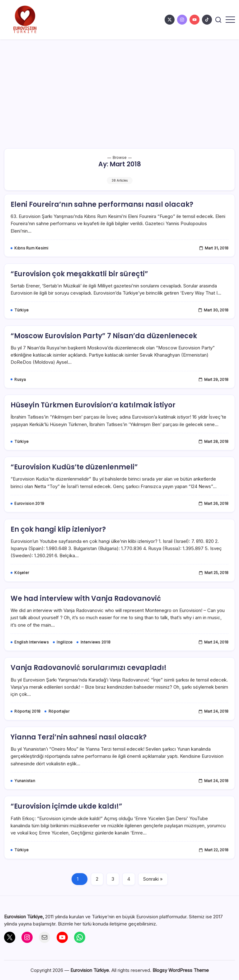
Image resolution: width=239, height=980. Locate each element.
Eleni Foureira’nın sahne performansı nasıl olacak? (102, 214)
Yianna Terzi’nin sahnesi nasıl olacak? (79, 747)
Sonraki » (153, 879)
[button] (218, 20)
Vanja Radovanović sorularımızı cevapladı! (89, 678)
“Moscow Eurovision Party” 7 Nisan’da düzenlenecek (104, 346)
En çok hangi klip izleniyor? (58, 539)
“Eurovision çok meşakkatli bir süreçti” (79, 284)
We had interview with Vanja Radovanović (86, 609)
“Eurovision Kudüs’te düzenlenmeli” (74, 477)
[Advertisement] (119, 86)
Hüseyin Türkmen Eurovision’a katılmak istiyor (93, 415)
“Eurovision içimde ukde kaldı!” (66, 817)
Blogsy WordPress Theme (181, 970)
